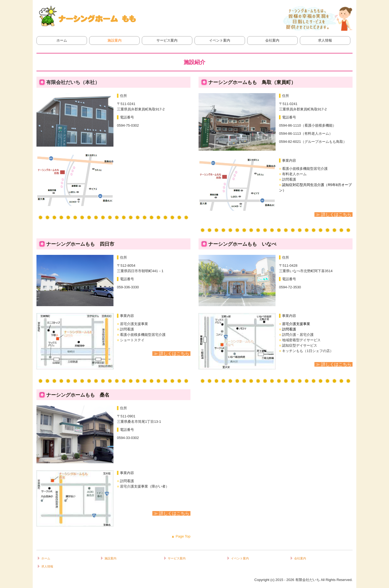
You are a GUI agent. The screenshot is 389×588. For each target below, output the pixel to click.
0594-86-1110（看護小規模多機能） (308, 125)
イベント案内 (220, 40)
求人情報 (325, 40)
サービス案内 (167, 40)
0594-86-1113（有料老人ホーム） (306, 134)
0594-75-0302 (128, 125)
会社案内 (272, 40)
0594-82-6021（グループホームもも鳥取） (313, 142)
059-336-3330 (128, 287)
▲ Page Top (181, 536)
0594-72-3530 (290, 287)
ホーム (62, 40)
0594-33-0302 (128, 438)
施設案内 (115, 40)
